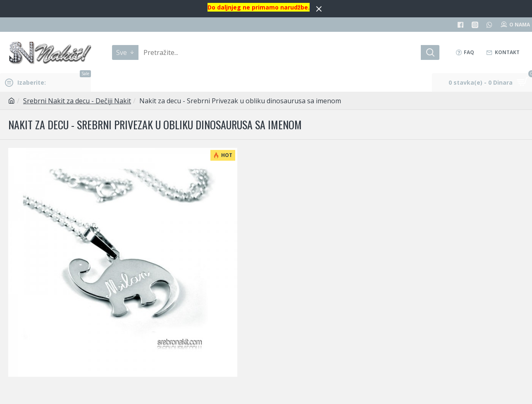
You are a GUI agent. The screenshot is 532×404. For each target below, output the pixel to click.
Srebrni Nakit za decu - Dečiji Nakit (77, 101)
